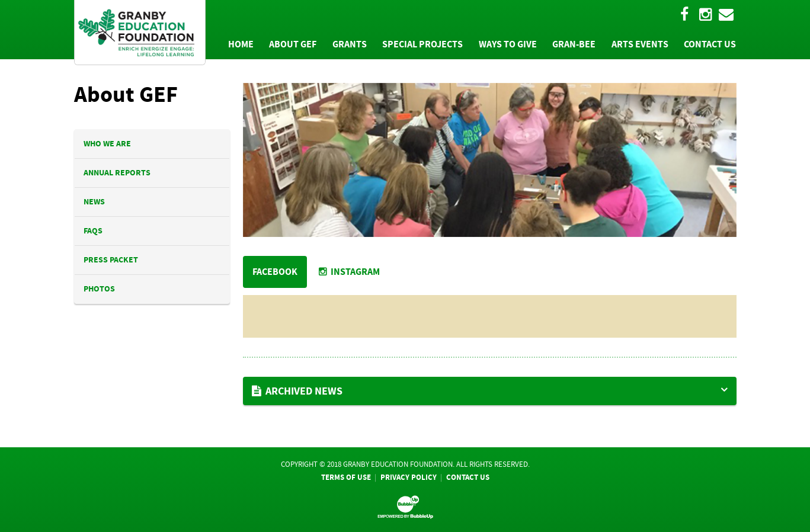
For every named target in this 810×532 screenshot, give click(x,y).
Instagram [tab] (349, 272)
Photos (99, 289)
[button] (490, 391)
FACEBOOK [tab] (275, 272)
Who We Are (107, 144)
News (94, 202)
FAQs (93, 231)
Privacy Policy (409, 477)
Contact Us (468, 477)
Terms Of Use (346, 477)
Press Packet (111, 260)
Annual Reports (117, 173)
